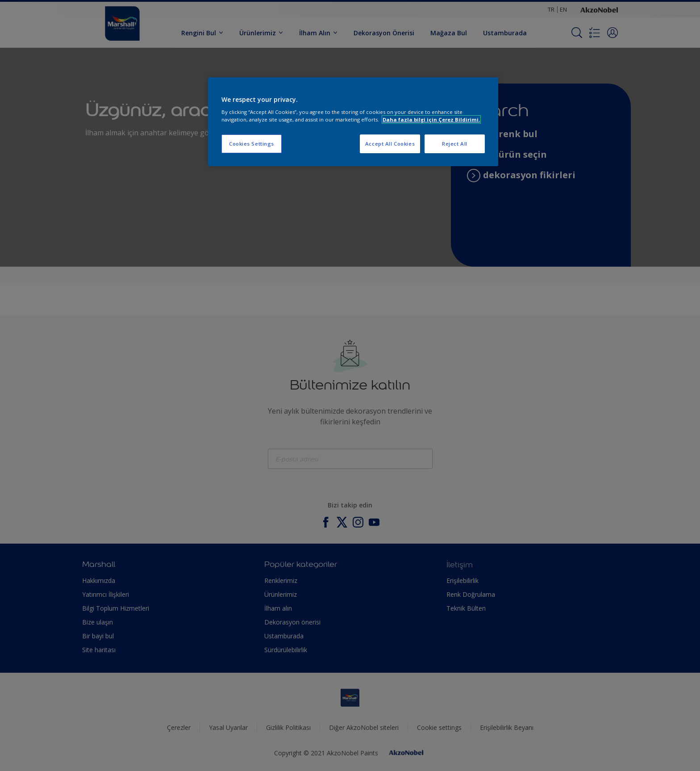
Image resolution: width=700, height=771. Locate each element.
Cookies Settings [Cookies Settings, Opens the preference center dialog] (252, 144)
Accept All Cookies (390, 144)
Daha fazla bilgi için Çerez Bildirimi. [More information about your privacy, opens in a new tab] (431, 119)
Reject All (455, 144)
